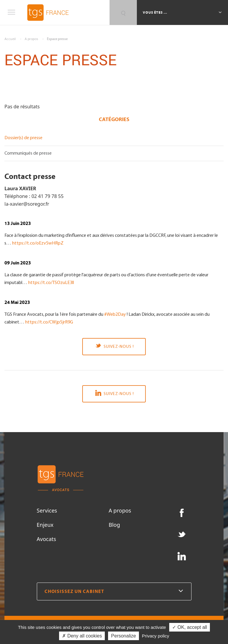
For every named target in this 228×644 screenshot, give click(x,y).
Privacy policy (156, 636)
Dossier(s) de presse (23, 138)
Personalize (123, 636)
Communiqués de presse (28, 153)
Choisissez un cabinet (114, 591)
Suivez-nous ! (114, 346)
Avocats (46, 539)
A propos (120, 510)
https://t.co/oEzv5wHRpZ (38, 243)
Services (47, 510)
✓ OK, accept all (190, 627)
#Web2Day (115, 315)
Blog (114, 525)
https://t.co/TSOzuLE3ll (51, 283)
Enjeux (45, 525)
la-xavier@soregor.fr (27, 204)
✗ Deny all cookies (82, 636)
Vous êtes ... (155, 12)
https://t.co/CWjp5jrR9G (49, 322)
